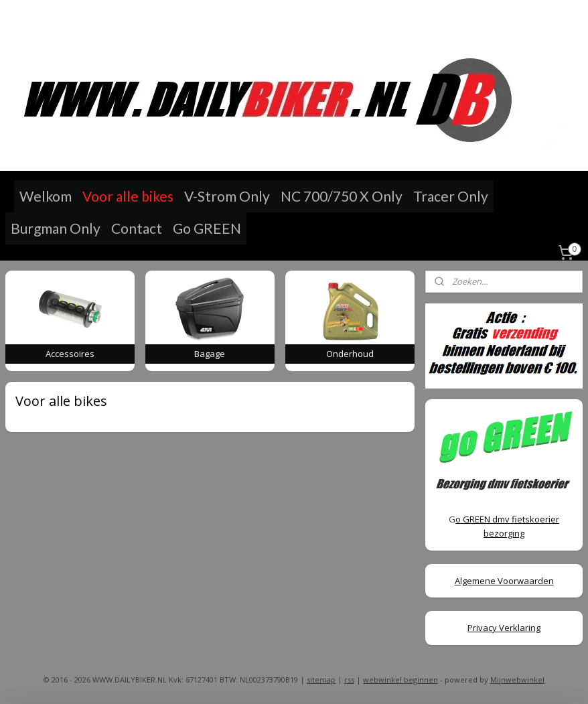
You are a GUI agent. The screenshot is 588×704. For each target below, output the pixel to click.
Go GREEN (207, 228)
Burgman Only (56, 228)
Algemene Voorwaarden (504, 581)
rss (349, 680)
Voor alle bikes (128, 196)
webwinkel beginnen (400, 680)
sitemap (321, 680)
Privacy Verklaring (504, 628)
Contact (137, 228)
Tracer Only (451, 196)
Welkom (46, 196)
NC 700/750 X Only (342, 196)
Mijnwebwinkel (517, 680)
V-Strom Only (227, 196)
